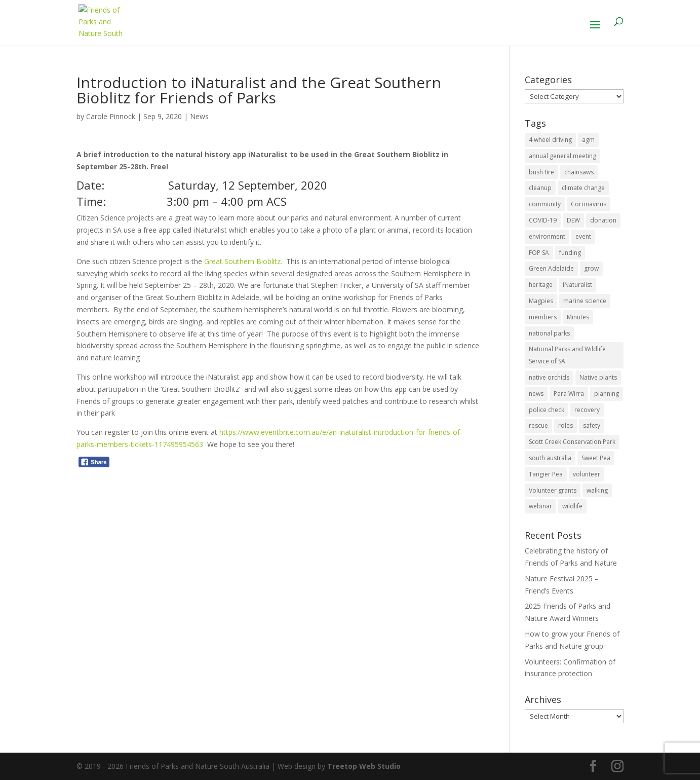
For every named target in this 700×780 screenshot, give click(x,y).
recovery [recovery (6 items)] (587, 410)
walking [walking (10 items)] (597, 490)
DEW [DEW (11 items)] (573, 220)
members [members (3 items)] (543, 317)
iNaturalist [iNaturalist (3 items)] (577, 285)
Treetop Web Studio (364, 766)
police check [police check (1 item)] (547, 410)
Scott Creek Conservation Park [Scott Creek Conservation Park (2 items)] (572, 442)
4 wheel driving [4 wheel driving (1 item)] (550, 140)
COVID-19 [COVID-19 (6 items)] (543, 220)
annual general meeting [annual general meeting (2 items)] (562, 156)
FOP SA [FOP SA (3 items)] (539, 253)
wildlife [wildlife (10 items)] (572, 506)
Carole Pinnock (111, 116)
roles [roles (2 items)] (566, 425)
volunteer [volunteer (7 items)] (587, 474)
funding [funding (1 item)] (570, 253)
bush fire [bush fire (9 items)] (541, 172)
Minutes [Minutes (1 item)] (578, 317)
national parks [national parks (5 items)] (549, 333)
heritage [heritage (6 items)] (541, 285)
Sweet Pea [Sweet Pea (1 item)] (596, 458)
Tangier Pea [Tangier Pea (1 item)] (546, 474)
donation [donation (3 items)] (603, 220)
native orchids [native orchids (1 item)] (549, 377)
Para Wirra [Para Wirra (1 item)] (569, 394)
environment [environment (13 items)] (547, 236)
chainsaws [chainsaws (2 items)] (579, 172)
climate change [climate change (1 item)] (583, 188)
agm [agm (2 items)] (588, 140)
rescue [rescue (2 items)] (538, 425)
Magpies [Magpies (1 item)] (541, 301)
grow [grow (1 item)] (591, 268)
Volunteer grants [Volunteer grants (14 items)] (553, 490)
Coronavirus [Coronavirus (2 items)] (589, 204)
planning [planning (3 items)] (607, 394)
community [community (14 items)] (545, 204)
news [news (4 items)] (536, 394)
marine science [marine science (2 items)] (585, 301)
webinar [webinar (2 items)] (540, 506)
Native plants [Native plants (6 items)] (598, 377)
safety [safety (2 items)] (592, 425)
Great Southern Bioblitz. (242, 261)
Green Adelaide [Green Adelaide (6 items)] (551, 268)
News (199, 116)
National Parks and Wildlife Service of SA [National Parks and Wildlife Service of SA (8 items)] (567, 355)
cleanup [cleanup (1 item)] (540, 188)
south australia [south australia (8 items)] (550, 458)
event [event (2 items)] (583, 236)
